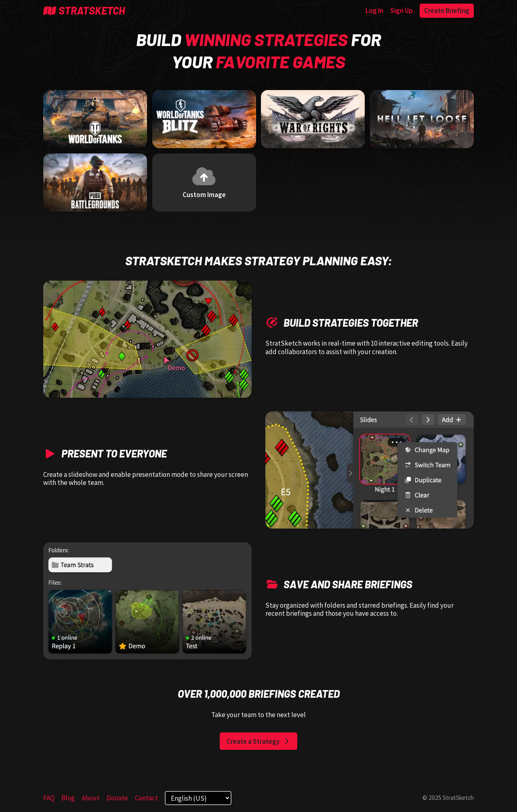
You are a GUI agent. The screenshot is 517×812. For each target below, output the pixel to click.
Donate (117, 798)
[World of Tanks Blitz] (204, 119)
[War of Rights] (313, 119)
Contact (146, 798)
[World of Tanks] (95, 119)
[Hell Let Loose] (422, 119)
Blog (68, 798)
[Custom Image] (204, 183)
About (91, 798)
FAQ (49, 798)
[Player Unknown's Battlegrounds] (95, 183)
